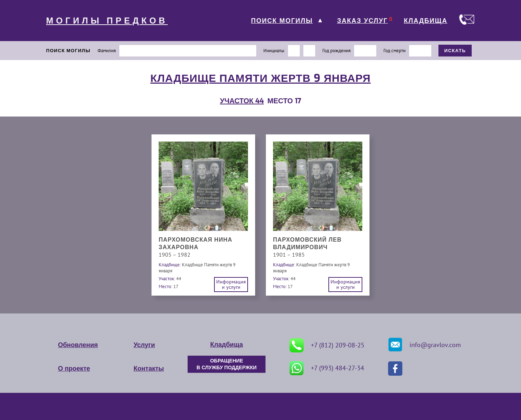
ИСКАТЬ (455, 51)
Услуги (144, 345)
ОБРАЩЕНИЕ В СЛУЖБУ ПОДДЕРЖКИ (227, 364)
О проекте (74, 369)
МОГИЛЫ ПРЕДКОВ (107, 21)
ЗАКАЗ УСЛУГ (362, 21)
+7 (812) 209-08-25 (327, 345)
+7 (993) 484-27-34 (327, 368)
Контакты (149, 369)
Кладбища (226, 345)
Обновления (78, 345)
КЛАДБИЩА (426, 21)
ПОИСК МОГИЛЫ (282, 21)
